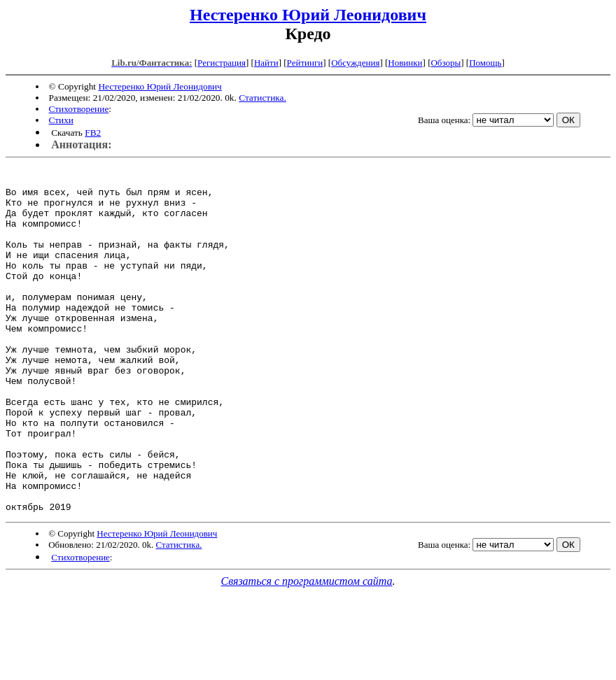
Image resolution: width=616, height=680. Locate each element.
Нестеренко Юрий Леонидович (308, 15)
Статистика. (262, 98)
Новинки (405, 63)
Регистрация (222, 63)
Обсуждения (355, 63)
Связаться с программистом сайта (307, 650)
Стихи (61, 120)
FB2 (93, 133)
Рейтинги (305, 63)
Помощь (485, 63)
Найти (266, 63)
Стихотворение (79, 109)
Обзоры (446, 63)
